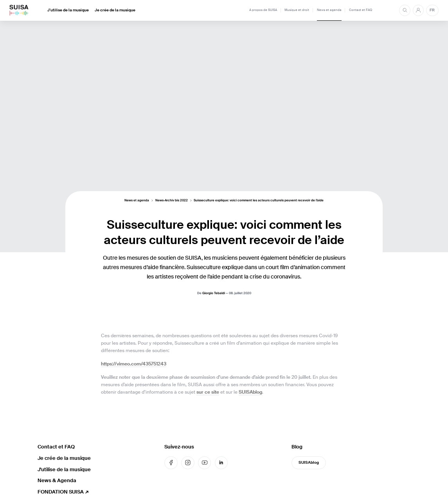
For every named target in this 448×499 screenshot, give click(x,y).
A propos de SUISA (263, 10)
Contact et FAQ (361, 10)
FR (432, 10)
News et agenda (329, 10)
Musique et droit (297, 10)
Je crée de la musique (115, 10)
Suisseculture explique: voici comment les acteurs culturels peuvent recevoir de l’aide (259, 201)
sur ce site (208, 392)
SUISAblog (250, 392)
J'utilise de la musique (68, 10)
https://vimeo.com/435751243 (134, 364)
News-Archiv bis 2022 (172, 201)
